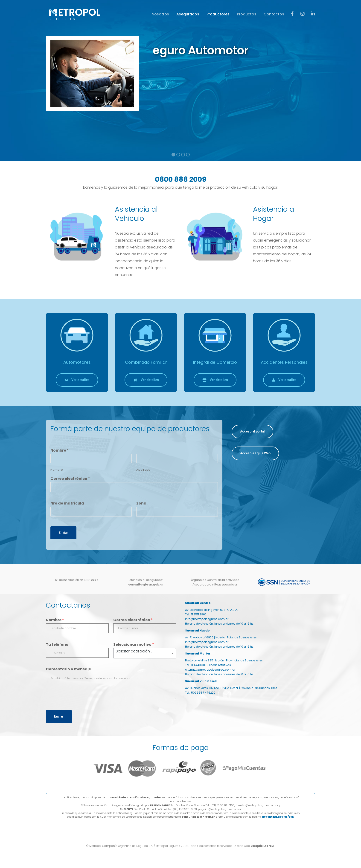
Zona (141, 503)
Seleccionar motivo (134, 645)
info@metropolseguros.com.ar (207, 619)
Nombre (60, 451)
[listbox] (145, 653)
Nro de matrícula (67, 503)
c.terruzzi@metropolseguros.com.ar (210, 670)
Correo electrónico (70, 479)
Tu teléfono (57, 645)
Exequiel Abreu (263, 846)
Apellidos (143, 470)
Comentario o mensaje (68, 669)
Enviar (63, 533)
